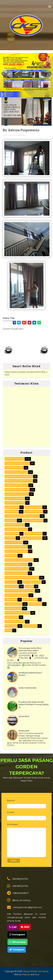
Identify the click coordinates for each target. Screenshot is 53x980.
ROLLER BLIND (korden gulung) (19, 560)
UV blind (29, 586)
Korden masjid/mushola (17, 529)
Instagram (17, 934)
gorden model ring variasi (18, 613)
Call (13, 927)
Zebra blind (11, 600)
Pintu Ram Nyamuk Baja (16, 547)
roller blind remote (15, 622)
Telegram (17, 949)
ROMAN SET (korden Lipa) (17, 564)
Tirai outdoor (12, 586)
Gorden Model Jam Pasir (17, 472)
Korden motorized (34, 534)
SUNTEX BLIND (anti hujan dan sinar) (22, 578)
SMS (25, 927)
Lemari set (10, 538)
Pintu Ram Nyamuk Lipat (17, 551)
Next (49, 74)
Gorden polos (12, 512)
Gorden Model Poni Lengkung (19, 481)
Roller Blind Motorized (16, 573)
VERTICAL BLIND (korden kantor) (20, 591)
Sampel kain (11, 582)
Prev (4, 74)
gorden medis (35, 604)
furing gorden (30, 600)
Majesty (26, 974)
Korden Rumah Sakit (15, 525)
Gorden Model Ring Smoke (17, 490)
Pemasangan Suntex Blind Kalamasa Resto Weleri (30, 649)
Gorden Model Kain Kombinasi (19, 476)
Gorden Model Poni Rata (17, 485)
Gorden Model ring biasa (17, 494)
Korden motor (12, 534)
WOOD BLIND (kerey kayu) (17, 595)
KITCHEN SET (11, 520)
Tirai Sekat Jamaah (33, 582)
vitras (9, 630)
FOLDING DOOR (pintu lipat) (18, 463)
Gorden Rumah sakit (15, 498)
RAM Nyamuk (11, 556)
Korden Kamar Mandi (33, 520)
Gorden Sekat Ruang (15, 503)
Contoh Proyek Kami (16, 135)
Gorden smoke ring (34, 512)
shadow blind (31, 626)
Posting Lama (44, 350)
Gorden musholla (34, 507)
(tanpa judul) (24, 731)
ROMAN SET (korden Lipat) (17, 569)
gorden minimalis (14, 608)
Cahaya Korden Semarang (35, 971)
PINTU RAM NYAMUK (14, 542)
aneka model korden (27, 688)
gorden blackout (14, 604)
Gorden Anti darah (14, 468)
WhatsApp (18, 942)
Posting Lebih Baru (9, 350)
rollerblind (11, 626)
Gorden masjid (12, 507)
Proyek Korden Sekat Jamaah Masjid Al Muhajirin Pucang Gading (33, 703)
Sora (37, 974)
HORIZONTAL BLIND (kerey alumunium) (22, 516)
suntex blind (24, 716)
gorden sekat (12, 617)
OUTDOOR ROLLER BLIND (32, 538)
